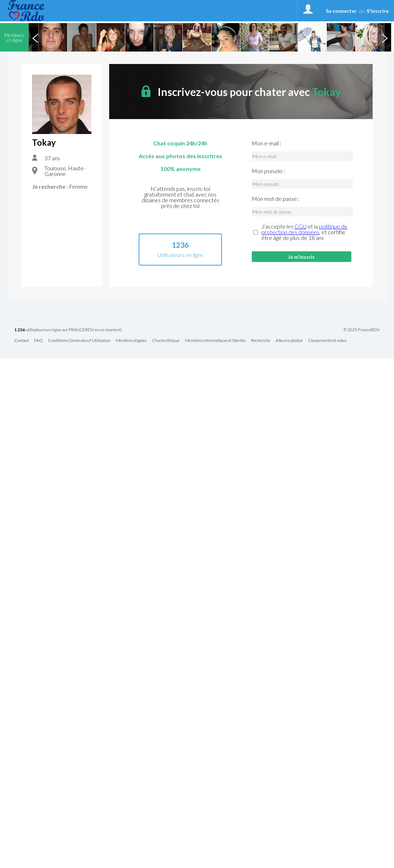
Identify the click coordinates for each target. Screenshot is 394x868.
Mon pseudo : (268, 171)
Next (384, 37)
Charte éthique (166, 341)
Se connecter (341, 11)
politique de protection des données (304, 229)
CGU (300, 226)
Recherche (261, 341)
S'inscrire (378, 11)
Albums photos (289, 341)
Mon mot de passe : (276, 199)
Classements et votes (327, 341)
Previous (35, 37)
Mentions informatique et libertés (215, 341)
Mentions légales (131, 341)
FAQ (38, 341)
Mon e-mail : (267, 143)
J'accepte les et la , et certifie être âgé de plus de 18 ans (304, 232)
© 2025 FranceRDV (362, 330)
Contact (22, 341)
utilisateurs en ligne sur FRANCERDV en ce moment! (68, 330)
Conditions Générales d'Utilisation (79, 341)
